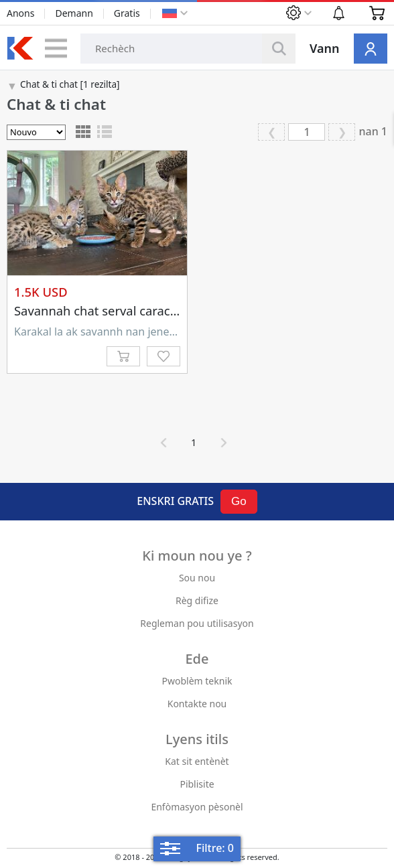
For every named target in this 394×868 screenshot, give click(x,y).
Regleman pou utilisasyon (197, 623)
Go (239, 501)
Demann (74, 13)
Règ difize (197, 600)
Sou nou (197, 578)
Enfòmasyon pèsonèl (197, 807)
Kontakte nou (197, 704)
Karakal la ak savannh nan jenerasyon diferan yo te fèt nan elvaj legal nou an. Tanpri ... (97, 332)
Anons (20, 13)
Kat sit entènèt (197, 761)
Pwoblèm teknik (197, 681)
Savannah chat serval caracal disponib (124, 310)
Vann (325, 48)
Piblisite (197, 784)
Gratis (127, 13)
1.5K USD (41, 292)
